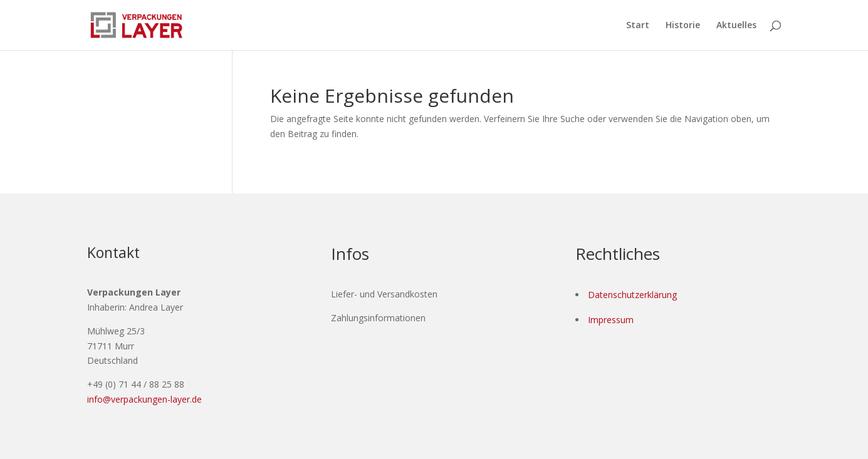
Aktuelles (736, 26)
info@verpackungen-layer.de (144, 399)
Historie (683, 26)
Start (638, 26)
